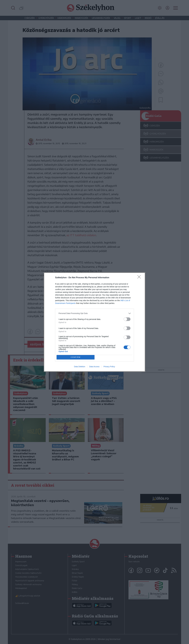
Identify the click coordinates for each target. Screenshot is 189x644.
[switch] (127, 319)
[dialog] (94, 322)
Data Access (94, 367)
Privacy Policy (109, 367)
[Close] (140, 278)
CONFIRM (76, 357)
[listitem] (94, 313)
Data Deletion (80, 367)
